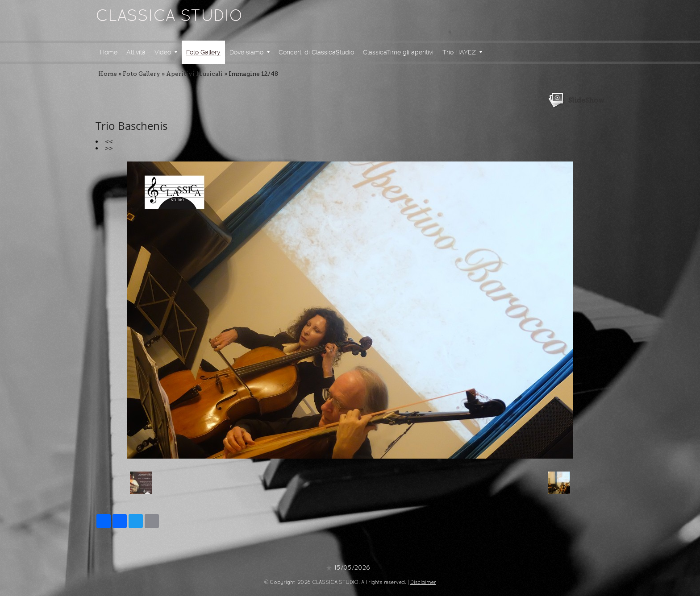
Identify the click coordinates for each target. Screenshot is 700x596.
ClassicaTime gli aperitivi (398, 52)
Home (109, 52)
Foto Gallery (203, 52)
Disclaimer (423, 583)
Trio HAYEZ (462, 52)
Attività (136, 52)
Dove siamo (250, 52)
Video (166, 52)
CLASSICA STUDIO (169, 17)
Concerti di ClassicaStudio (316, 52)
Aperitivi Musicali (194, 74)
